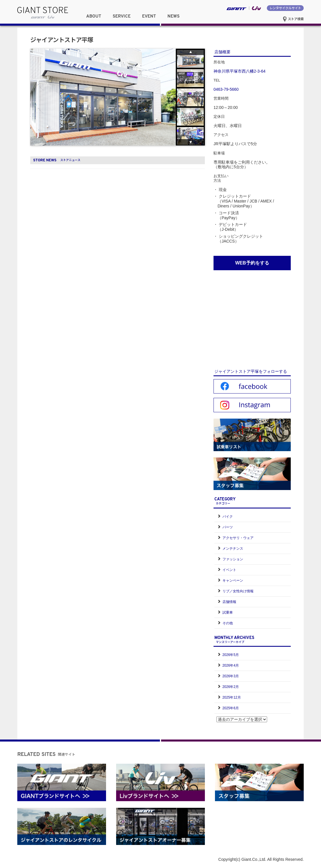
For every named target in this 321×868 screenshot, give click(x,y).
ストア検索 (293, 19)
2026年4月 (231, 665)
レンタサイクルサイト (285, 8)
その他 (228, 623)
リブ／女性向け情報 (238, 591)
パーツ (228, 527)
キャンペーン (233, 580)
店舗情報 (229, 602)
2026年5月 (231, 655)
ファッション (233, 559)
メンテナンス (233, 549)
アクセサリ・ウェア (238, 538)
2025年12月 (232, 697)
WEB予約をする (252, 263)
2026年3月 (231, 676)
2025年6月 (231, 708)
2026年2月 (231, 687)
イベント (229, 570)
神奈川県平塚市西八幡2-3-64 (239, 71)
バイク (228, 517)
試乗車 (228, 612)
